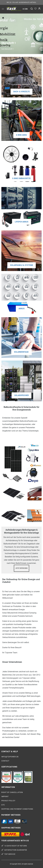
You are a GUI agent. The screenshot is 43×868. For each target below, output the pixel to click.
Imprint (5, 796)
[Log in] (39, 9)
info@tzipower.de (10, 757)
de (24, 9)
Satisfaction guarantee (16, 850)
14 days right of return (16, 846)
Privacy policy (8, 801)
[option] (14, 9)
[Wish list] (35, 9)
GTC (3, 805)
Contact (5, 761)
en (26, 9)
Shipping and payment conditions (17, 809)
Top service (10, 854)
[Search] (32, 9)
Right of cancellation (12, 792)
